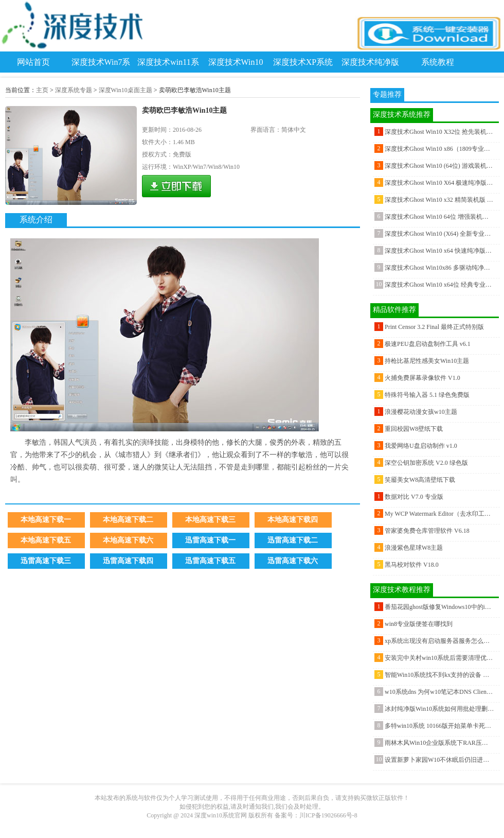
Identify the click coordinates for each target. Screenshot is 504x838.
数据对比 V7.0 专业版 (414, 497)
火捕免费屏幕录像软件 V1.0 (422, 378)
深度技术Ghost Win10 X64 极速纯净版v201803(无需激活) (439, 183)
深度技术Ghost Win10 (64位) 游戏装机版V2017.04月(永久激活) (439, 166)
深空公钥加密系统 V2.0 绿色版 (426, 463)
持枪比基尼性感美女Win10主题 (427, 361)
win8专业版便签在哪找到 (419, 624)
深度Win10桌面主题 (125, 90)
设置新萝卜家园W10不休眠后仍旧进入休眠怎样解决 (439, 760)
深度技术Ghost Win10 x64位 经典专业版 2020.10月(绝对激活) (439, 285)
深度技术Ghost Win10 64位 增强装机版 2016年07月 (439, 217)
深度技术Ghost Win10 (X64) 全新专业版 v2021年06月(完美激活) (439, 234)
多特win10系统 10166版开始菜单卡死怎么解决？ (439, 726)
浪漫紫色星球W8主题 (414, 548)
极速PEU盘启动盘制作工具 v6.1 (428, 344)
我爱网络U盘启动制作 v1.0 (421, 446)
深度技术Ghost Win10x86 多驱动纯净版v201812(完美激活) (439, 268)
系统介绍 (36, 220)
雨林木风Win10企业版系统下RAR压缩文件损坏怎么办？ (439, 743)
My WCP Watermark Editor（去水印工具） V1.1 (439, 514)
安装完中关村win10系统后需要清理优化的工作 (439, 658)
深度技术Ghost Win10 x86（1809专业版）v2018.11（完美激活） (439, 149)
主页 (42, 90)
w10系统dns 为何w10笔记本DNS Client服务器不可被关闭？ (439, 692)
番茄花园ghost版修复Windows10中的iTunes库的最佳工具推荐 (439, 607)
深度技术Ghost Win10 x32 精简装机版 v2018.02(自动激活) (439, 200)
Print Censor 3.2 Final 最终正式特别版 (434, 327)
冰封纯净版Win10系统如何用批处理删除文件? (439, 709)
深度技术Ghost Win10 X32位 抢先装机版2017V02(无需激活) (439, 132)
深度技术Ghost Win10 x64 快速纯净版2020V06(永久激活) (439, 251)
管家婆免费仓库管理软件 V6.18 (427, 531)
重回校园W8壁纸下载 (414, 429)
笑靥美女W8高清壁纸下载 (420, 480)
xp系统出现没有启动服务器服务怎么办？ (439, 641)
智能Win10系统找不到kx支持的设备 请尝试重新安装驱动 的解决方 (439, 675)
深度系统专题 (74, 90)
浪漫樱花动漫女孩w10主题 (421, 412)
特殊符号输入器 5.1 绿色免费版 (427, 395)
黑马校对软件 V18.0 (412, 565)
